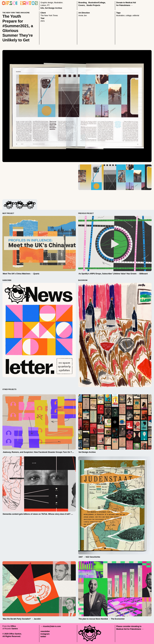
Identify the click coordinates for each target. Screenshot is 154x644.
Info (42, 8)
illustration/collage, (97, 3)
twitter (43, 636)
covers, (82, 5)
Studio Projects (93, 5)
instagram (45, 634)
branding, (83, 3)
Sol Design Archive (54, 8)
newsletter (45, 631)
